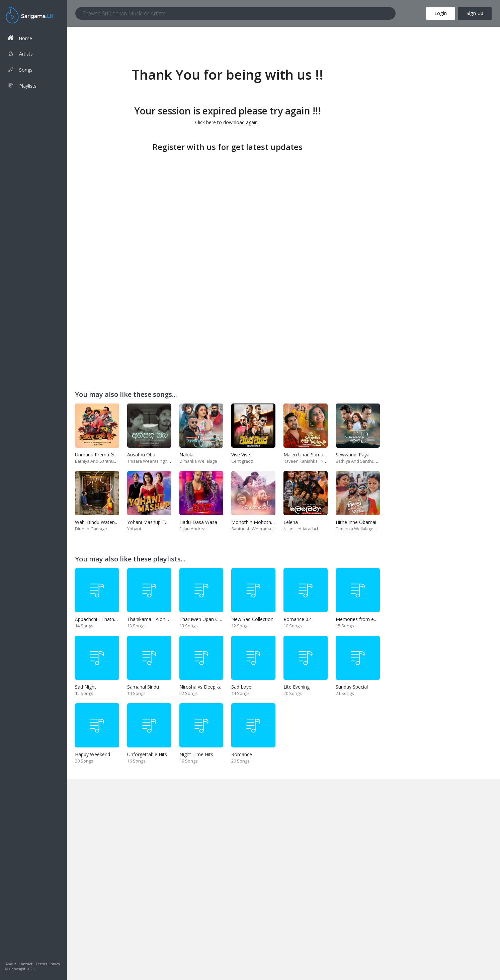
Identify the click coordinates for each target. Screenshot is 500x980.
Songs (20, 71)
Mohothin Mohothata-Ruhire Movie (270, 522)
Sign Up (475, 13)
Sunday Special (352, 687)
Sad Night (86, 687)
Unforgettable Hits (147, 754)
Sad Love (241, 687)
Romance (242, 754)
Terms (41, 964)
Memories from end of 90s (365, 619)
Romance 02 (297, 619)
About (11, 964)
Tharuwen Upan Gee (202, 619)
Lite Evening (297, 687)
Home (20, 38)
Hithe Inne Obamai (356, 522)
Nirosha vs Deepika (200, 687)
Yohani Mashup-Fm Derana (157, 522)
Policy (55, 964)
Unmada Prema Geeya (100, 455)
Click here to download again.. (227, 122)
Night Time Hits (196, 754)
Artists (20, 55)
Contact (25, 964)
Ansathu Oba (141, 455)
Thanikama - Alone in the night (160, 619)
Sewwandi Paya (353, 455)
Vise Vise (241, 455)
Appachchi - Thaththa (98, 619)
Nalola (186, 455)
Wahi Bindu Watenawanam (104, 522)
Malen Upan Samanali (307, 455)
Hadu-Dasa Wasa (198, 522)
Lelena (291, 522)
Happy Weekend (93, 754)
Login (441, 13)
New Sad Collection (252, 619)
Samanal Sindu (143, 687)
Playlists (22, 87)
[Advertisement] (227, 201)
